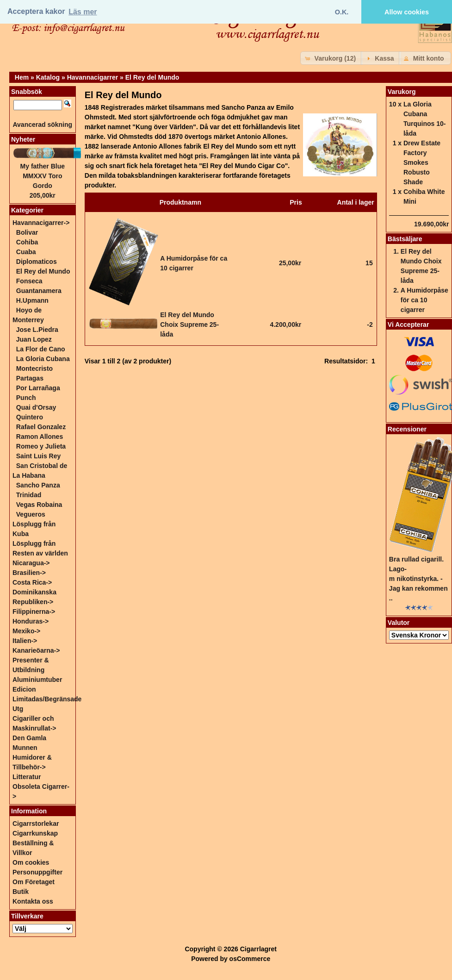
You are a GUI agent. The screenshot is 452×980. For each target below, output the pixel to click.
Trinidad (29, 495)
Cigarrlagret (258, 949)
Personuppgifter (37, 872)
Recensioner (407, 429)
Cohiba (27, 242)
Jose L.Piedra (37, 330)
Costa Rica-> (32, 582)
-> (41, 223)
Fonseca (29, 281)
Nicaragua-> (31, 563)
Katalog (48, 77)
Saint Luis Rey (38, 456)
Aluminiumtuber (37, 680)
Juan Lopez (34, 339)
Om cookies (31, 862)
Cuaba (26, 252)
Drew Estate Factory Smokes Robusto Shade (422, 162)
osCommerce (250, 959)
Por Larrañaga (38, 388)
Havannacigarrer (93, 77)
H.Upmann (32, 300)
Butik (21, 892)
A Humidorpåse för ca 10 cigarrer (424, 300)
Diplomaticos (37, 262)
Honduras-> (31, 621)
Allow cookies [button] (407, 12)
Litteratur (27, 777)
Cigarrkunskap (35, 833)
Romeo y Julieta (41, 446)
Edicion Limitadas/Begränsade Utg (47, 699)
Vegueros (31, 514)
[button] (331, 58)
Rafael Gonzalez (41, 427)
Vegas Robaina (39, 505)
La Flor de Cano (41, 349)
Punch (26, 398)
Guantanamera (39, 291)
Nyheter (23, 139)
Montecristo (34, 368)
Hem (22, 77)
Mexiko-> (26, 631)
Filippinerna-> (34, 612)
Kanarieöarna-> (36, 650)
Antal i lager (356, 202)
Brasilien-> (29, 573)
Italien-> (25, 641)
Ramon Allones (40, 437)
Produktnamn (180, 202)
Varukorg (402, 92)
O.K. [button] (342, 12)
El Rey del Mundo (152, 77)
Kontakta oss (33, 901)
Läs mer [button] (83, 12)
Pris (296, 202)
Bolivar (27, 232)
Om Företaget (34, 882)
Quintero (30, 417)
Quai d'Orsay (36, 407)
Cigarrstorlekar (36, 824)
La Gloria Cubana (43, 359)
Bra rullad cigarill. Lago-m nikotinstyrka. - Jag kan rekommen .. (418, 579)
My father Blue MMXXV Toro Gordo (43, 176)
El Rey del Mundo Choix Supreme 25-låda (189, 325)
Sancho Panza (38, 485)
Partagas (30, 378)
